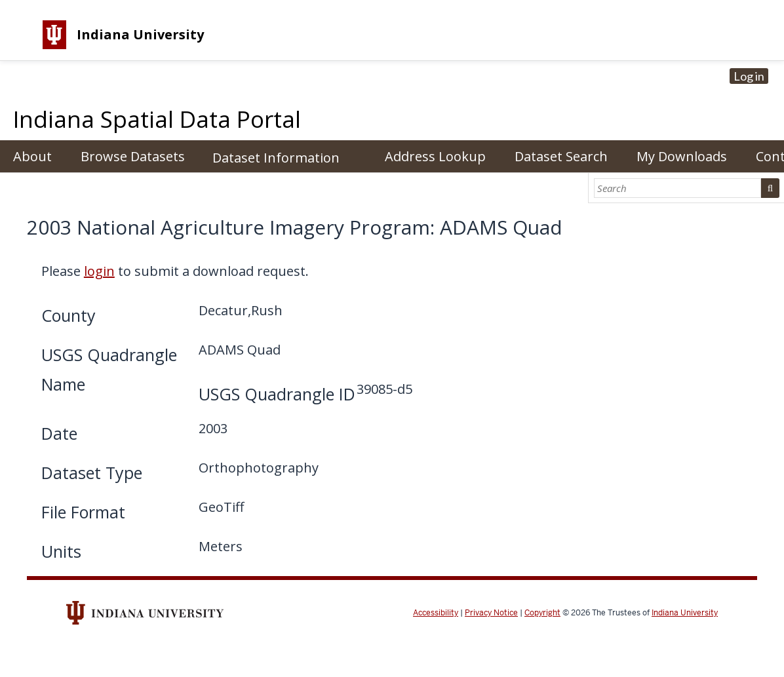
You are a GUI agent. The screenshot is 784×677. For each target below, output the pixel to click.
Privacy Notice (491, 613)
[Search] (678, 188)
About (32, 156)
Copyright (542, 613)
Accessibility (436, 613)
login (99, 271)
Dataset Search (561, 156)
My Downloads (682, 156)
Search (770, 188)
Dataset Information (276, 158)
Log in (749, 76)
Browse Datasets (133, 156)
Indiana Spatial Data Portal (157, 119)
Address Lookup (435, 156)
